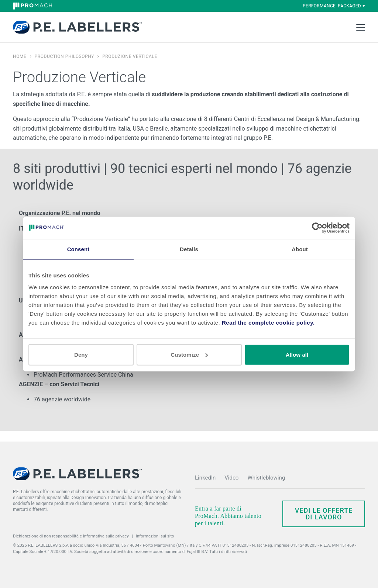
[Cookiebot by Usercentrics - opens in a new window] (317, 228)
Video (231, 478)
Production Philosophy (65, 56)
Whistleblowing (266, 478)
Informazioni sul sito (155, 536)
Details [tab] (189, 249)
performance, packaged (334, 6)
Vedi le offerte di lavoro (324, 514)
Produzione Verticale (130, 56)
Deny (81, 354)
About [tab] (300, 249)
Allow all (297, 354)
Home (20, 56)
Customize (189, 354)
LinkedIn (205, 478)
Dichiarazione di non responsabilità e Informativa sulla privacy (71, 536)
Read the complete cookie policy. (268, 322)
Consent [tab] (78, 249)
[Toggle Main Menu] (361, 27)
